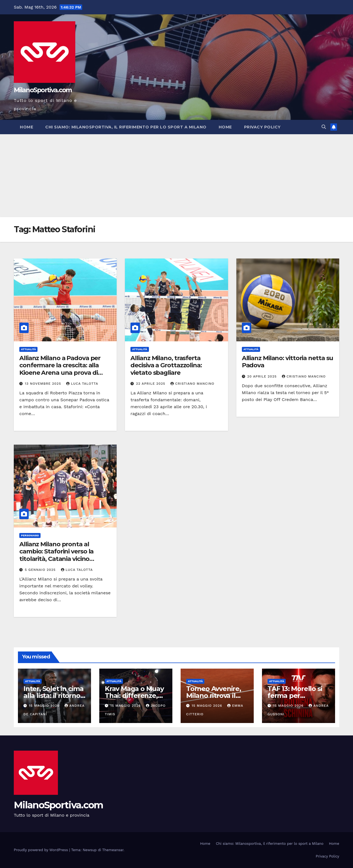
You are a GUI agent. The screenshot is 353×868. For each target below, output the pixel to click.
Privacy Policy (262, 127)
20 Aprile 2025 (263, 376)
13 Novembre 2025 (44, 384)
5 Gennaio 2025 (41, 570)
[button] (324, 127)
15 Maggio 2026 (45, 706)
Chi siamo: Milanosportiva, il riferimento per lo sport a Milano (126, 127)
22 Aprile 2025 (151, 384)
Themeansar (113, 850)
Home (26, 127)
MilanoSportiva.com (43, 90)
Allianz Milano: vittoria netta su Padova (288, 362)
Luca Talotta (82, 384)
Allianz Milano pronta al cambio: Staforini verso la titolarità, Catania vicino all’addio (56, 555)
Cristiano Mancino (192, 384)
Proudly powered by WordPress (42, 850)
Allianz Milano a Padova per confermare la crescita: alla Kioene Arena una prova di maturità (60, 369)
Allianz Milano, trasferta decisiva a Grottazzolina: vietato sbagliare (166, 365)
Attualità (28, 349)
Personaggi (30, 535)
